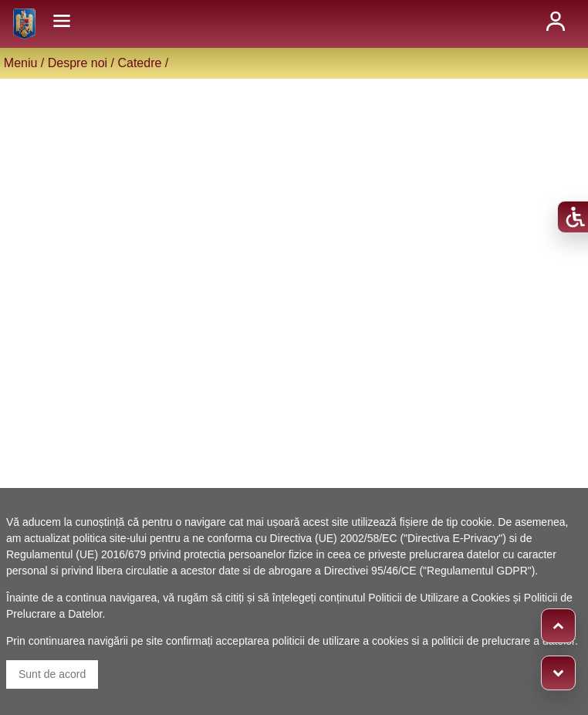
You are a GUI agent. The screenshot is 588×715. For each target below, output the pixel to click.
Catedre (139, 63)
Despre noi (78, 63)
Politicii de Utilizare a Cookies (439, 598)
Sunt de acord (52, 674)
